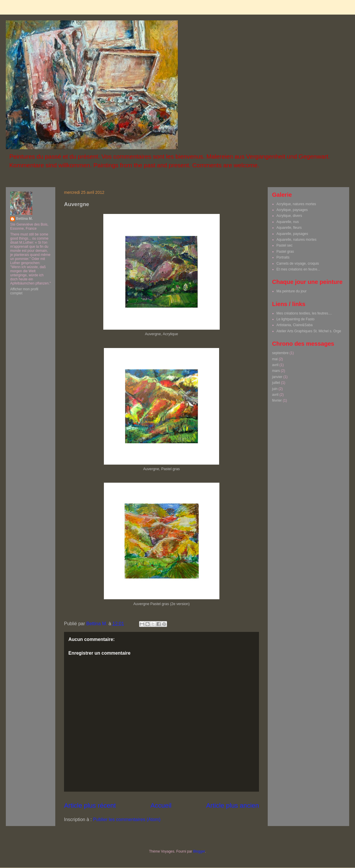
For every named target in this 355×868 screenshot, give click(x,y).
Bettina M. (24, 219)
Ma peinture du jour (291, 291)
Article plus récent (90, 805)
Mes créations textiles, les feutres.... (304, 313)
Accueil (161, 805)
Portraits (283, 257)
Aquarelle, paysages (292, 234)
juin (275, 389)
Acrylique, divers (289, 216)
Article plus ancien (232, 805)
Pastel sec (284, 245)
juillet (276, 383)
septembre (280, 353)
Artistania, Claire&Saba (294, 325)
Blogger (199, 851)
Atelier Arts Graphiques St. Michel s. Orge (309, 331)
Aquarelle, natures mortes (296, 240)
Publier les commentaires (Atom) (127, 819)
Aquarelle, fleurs (289, 228)
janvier (277, 377)
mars (276, 371)
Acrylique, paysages (292, 210)
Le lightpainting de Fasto (295, 319)
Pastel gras (285, 252)
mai (275, 359)
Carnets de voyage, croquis (298, 263)
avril (275, 365)
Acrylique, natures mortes (296, 204)
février (277, 400)
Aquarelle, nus (288, 222)
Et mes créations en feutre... (298, 269)
